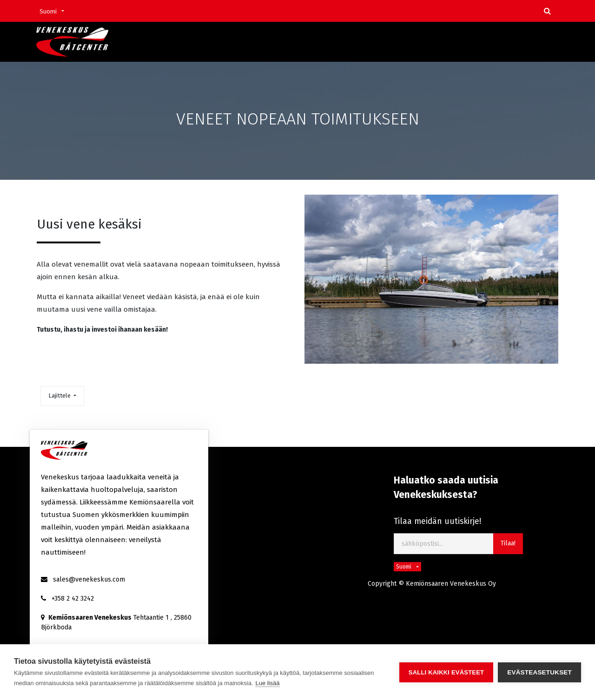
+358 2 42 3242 (73, 599)
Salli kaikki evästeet (446, 672)
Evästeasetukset (539, 672)
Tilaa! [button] (508, 543)
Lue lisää (267, 683)
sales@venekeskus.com (89, 579)
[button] (62, 396)
